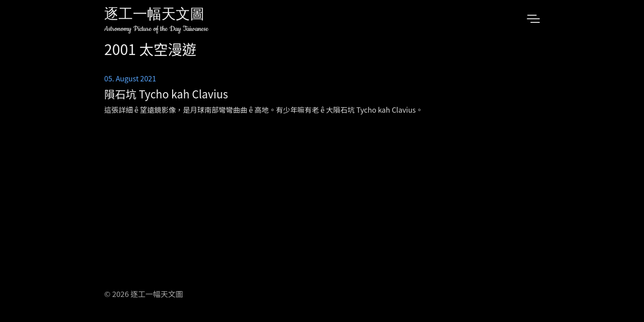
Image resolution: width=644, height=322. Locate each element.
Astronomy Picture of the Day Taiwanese (156, 29)
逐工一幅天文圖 (154, 15)
